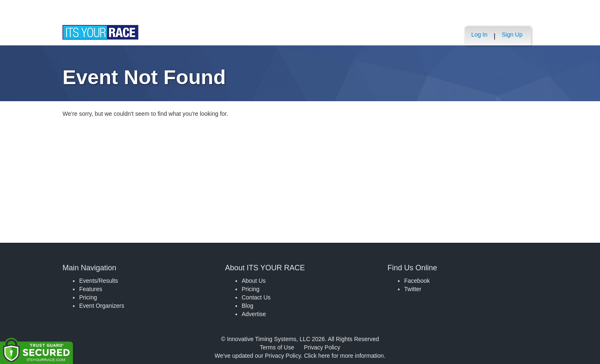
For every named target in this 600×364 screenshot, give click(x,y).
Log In (479, 35)
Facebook (417, 281)
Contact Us (256, 297)
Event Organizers (102, 306)
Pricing (88, 297)
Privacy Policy (322, 347)
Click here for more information (344, 356)
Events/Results (99, 281)
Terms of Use (277, 347)
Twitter (413, 289)
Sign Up (512, 35)
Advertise (254, 314)
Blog (247, 306)
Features (91, 289)
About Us (254, 281)
